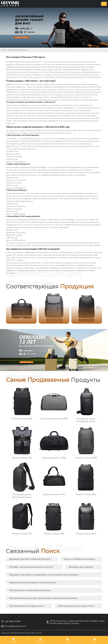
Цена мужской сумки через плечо (76, 606)
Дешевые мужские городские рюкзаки (30, 559)
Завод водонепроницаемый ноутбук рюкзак (33, 583)
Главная (4, 50)
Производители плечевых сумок (27, 606)
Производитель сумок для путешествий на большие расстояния (43, 598)
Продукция (40, 640)
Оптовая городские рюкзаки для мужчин (31, 567)
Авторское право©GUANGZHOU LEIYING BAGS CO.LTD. (22, 633)
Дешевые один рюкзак (81, 567)
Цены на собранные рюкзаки (79, 559)
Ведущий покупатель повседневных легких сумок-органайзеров (44, 575)
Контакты (94, 640)
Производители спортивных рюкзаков (30, 590)
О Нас (67, 640)
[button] (98, 308)
